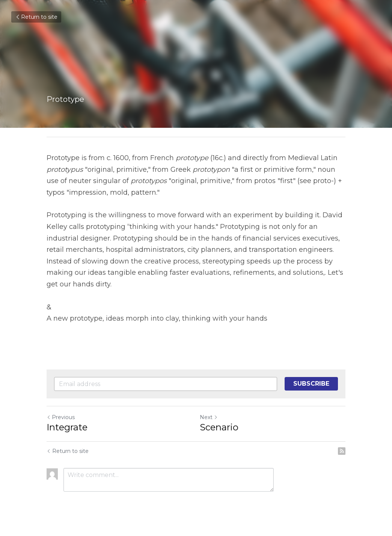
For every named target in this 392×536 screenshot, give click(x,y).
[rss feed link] (342, 451)
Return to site (36, 17)
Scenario (219, 427)
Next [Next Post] (209, 417)
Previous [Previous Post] (61, 417)
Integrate (67, 427)
